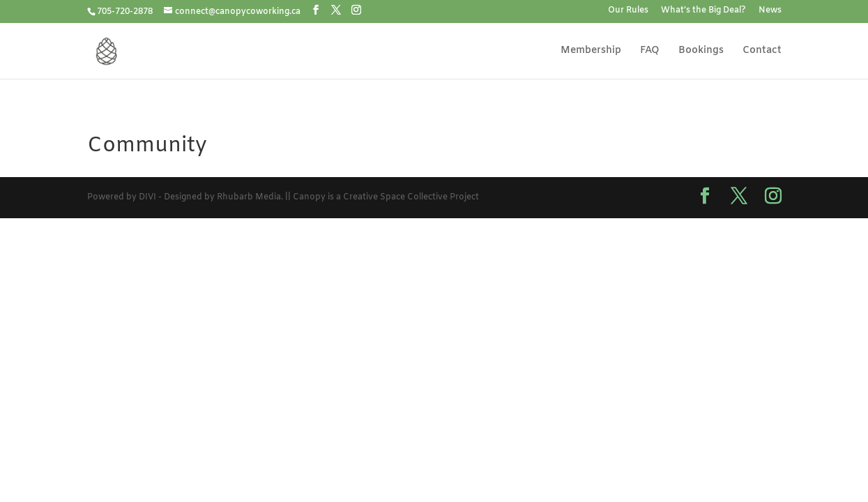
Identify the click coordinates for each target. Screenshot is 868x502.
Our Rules (628, 11)
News (770, 11)
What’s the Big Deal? (703, 11)
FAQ (650, 52)
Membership (591, 52)
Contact (762, 52)
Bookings (701, 52)
